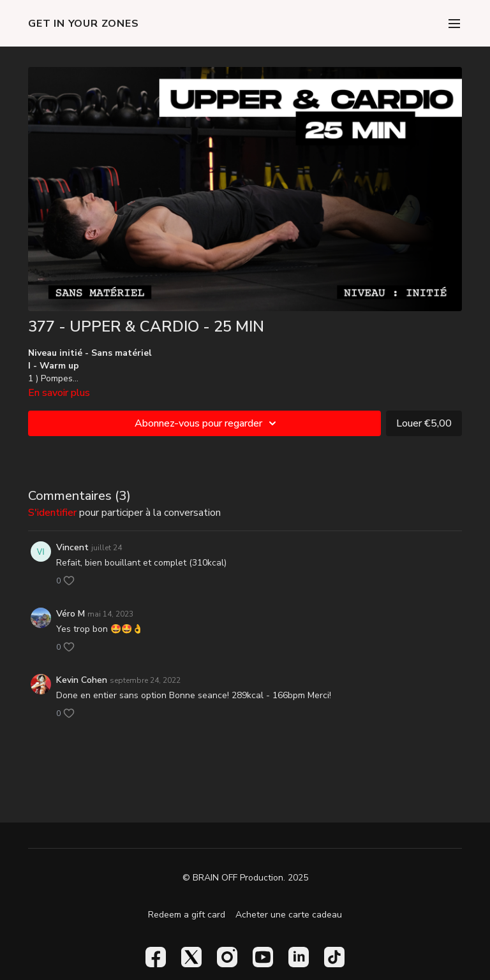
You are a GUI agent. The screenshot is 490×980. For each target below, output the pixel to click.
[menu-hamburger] (454, 23)
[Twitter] (191, 957)
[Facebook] (156, 957)
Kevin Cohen (82, 680)
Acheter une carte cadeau (289, 915)
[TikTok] (334, 957)
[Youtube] (263, 957)
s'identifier (52, 513)
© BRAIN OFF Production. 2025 (245, 878)
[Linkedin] (299, 957)
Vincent (72, 547)
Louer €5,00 (424, 423)
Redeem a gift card (187, 915)
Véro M (71, 614)
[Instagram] (227, 957)
